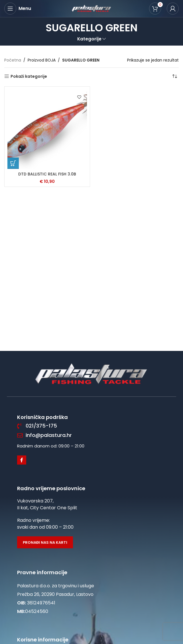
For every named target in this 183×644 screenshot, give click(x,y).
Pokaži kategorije (29, 76)
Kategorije (89, 39)
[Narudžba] (174, 76)
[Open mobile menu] (18, 9)
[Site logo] (91, 8)
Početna (13, 60)
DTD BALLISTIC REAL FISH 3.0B (47, 174)
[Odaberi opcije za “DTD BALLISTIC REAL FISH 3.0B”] (13, 163)
